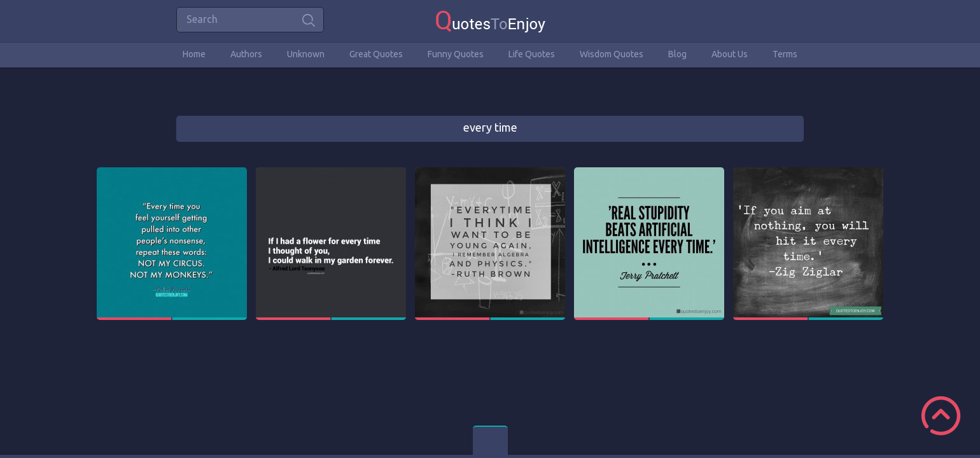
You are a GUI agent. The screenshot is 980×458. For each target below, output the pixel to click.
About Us (730, 54)
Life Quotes (532, 54)
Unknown (306, 54)
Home (194, 54)
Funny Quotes (456, 54)
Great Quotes (376, 54)
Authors (246, 54)
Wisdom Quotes (612, 54)
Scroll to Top (941, 416)
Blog (677, 54)
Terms (785, 54)
